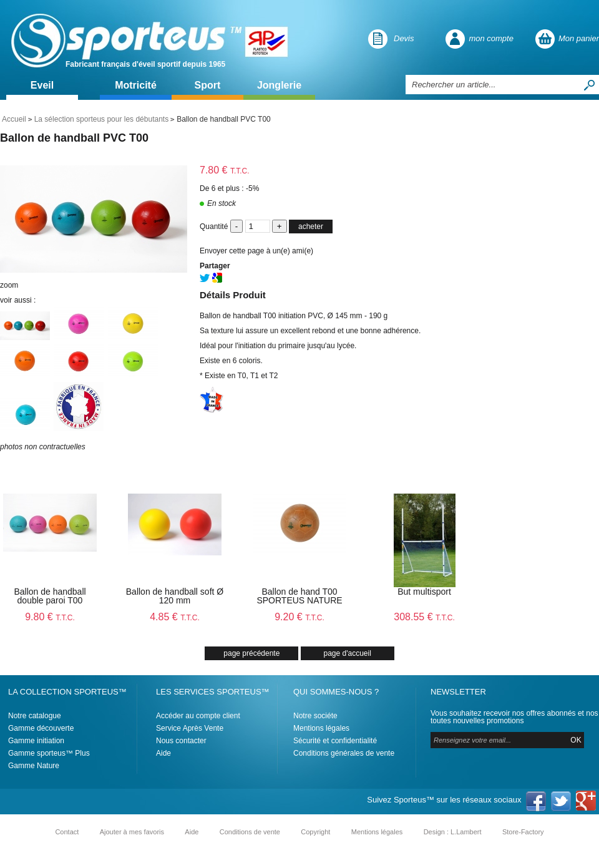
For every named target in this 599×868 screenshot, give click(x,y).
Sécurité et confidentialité (335, 741)
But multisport (424, 592)
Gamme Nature (34, 766)
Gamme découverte (41, 728)
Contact (67, 832)
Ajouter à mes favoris (132, 832)
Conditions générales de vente (344, 753)
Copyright (315, 832)
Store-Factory (523, 832)
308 (424, 617)
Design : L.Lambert (453, 832)
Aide (163, 753)
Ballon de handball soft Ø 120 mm (175, 596)
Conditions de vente (250, 832)
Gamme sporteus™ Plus (49, 753)
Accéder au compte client (198, 716)
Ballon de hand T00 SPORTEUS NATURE (299, 596)
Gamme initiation (36, 741)
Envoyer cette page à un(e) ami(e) (256, 251)
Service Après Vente (190, 728)
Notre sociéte (315, 716)
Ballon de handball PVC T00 (74, 138)
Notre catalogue (35, 716)
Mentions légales (321, 728)
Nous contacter (181, 741)
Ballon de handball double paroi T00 (50, 596)
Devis (404, 38)
